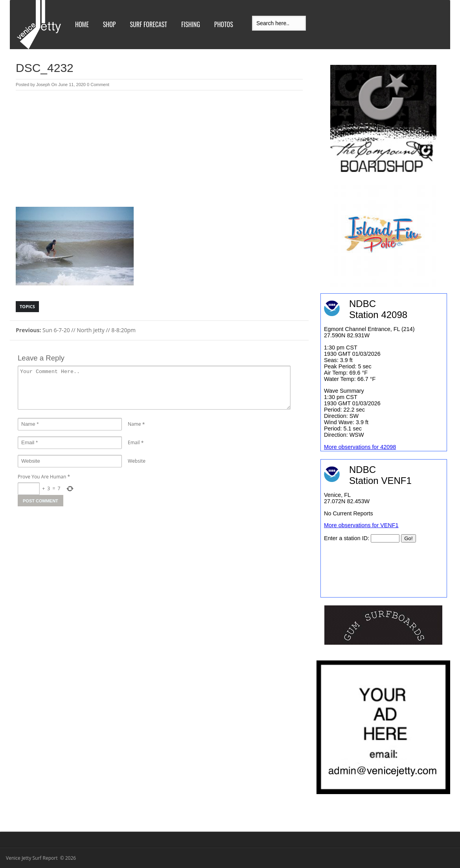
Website (137, 461)
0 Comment (98, 85)
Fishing (191, 24)
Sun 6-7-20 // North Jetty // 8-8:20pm (76, 330)
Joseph (43, 85)
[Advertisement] (159, 149)
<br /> (384, 528)
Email (134, 442)
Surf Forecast (149, 24)
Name (134, 424)
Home (82, 24)
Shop (109, 24)
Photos (224, 24)
